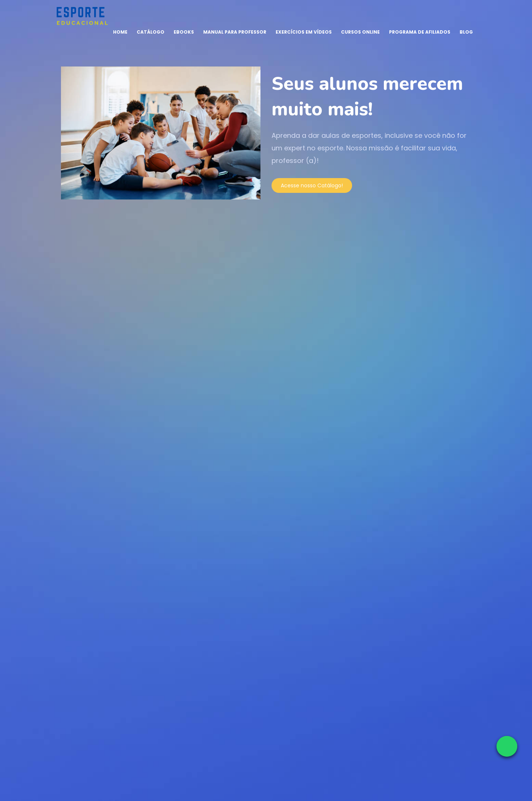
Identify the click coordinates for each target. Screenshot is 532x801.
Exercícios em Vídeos (304, 32)
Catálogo (151, 32)
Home (120, 32)
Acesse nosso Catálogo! (312, 185)
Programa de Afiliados (420, 32)
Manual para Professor (235, 32)
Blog (466, 32)
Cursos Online (360, 32)
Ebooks (184, 32)
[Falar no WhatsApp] (507, 746)
